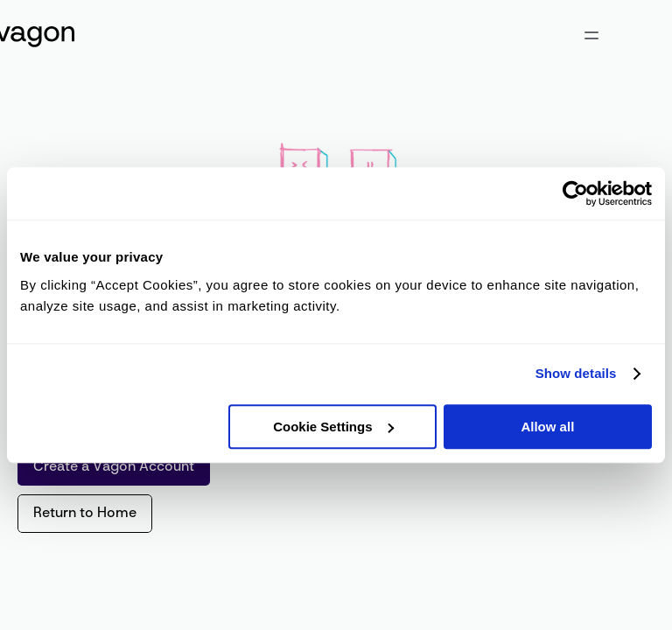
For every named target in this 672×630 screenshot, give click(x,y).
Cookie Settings (333, 427)
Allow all (547, 427)
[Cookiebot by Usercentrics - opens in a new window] (575, 193)
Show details (576, 373)
